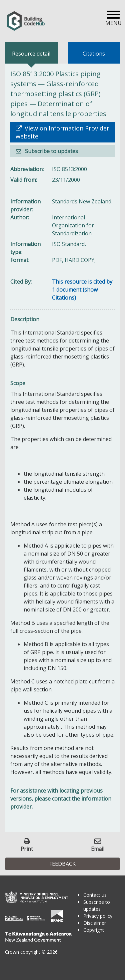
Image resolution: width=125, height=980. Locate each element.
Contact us (95, 895)
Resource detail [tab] (31, 54)
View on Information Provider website (62, 132)
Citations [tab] (94, 54)
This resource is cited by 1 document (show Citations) (82, 290)
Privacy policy (98, 916)
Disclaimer (95, 923)
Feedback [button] (62, 864)
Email (98, 849)
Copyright (94, 930)
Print (27, 849)
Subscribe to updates (51, 151)
